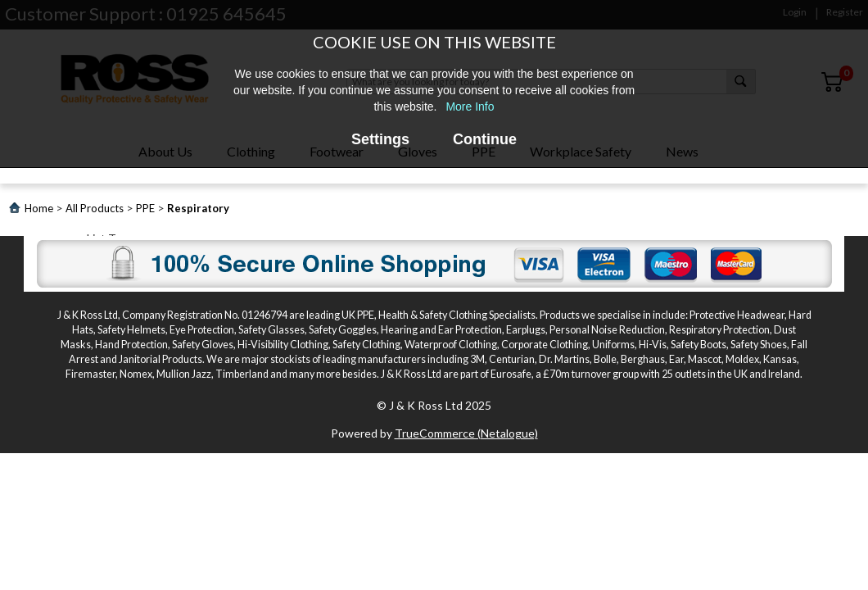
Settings (380, 139)
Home (39, 208)
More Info (470, 107)
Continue (485, 139)
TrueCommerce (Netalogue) (466, 433)
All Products (95, 208)
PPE (145, 208)
